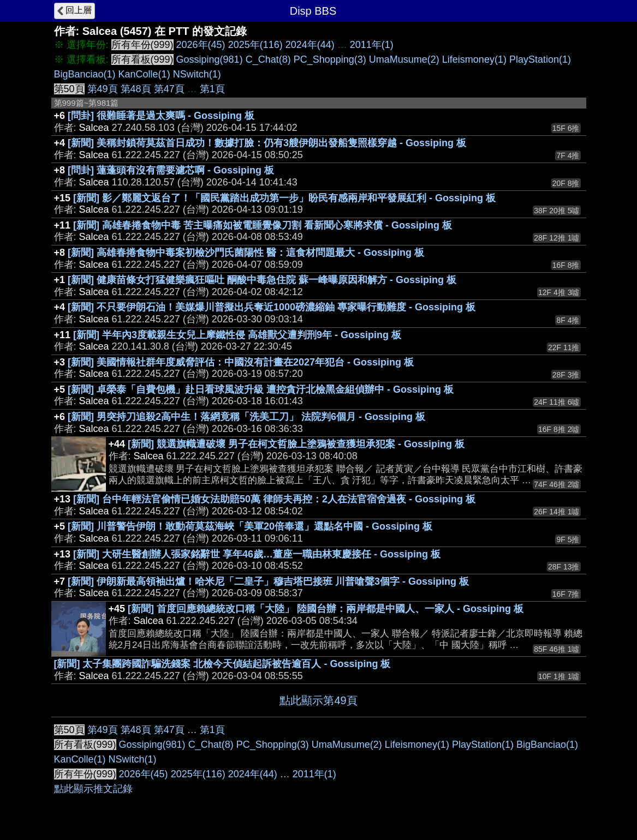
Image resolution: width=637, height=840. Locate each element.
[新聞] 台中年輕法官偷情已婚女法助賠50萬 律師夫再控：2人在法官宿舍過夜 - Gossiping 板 (274, 499)
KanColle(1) (144, 74)
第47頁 (169, 89)
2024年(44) (310, 45)
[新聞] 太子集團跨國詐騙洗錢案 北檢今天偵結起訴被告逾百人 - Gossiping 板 (222, 664)
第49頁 (103, 89)
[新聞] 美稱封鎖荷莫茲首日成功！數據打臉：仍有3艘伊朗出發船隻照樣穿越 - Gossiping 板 (267, 143)
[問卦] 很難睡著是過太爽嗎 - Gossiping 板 (161, 116)
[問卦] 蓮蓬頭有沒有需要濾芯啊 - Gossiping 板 (171, 170)
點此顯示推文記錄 (93, 789)
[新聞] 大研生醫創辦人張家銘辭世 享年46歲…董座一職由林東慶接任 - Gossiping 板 (257, 554)
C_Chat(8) (268, 59)
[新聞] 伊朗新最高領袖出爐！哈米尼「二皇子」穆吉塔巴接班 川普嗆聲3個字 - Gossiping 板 (268, 581)
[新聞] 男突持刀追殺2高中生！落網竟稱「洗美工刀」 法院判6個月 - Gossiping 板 (246, 417)
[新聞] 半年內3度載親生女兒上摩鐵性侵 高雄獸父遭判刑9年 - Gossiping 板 (237, 335)
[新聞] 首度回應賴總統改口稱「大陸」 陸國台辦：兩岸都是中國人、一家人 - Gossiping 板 (326, 609)
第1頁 (212, 89)
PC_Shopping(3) (330, 59)
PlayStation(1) (540, 59)
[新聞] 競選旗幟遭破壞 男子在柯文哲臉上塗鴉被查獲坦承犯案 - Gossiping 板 (296, 444)
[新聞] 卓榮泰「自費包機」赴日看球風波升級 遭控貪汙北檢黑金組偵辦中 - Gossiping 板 (261, 389)
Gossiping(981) (210, 59)
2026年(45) (201, 45)
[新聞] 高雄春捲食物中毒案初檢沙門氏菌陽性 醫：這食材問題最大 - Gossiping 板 (246, 253)
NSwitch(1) (197, 74)
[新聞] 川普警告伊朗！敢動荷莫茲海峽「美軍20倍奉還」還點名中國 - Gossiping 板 (250, 526)
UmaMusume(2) (404, 59)
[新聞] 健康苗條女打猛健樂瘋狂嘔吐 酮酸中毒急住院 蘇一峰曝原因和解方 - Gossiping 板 (262, 280)
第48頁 (136, 89)
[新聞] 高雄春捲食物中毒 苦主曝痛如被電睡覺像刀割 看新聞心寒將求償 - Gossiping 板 (263, 225)
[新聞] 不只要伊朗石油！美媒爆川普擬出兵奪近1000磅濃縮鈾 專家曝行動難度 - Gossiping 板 (272, 307)
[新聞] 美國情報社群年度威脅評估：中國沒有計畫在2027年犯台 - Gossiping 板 (241, 362)
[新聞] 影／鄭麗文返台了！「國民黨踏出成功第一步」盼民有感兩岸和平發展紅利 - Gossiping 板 (284, 198)
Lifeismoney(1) (474, 59)
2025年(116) (255, 45)
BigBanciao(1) (85, 74)
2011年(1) (372, 45)
